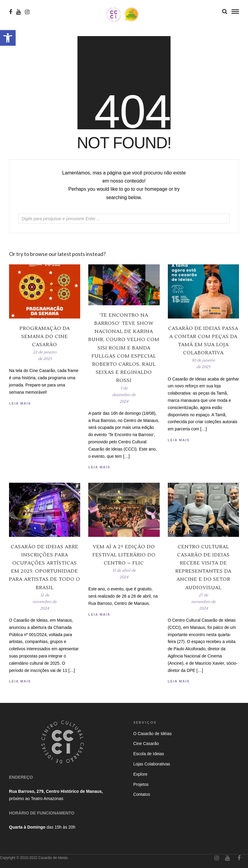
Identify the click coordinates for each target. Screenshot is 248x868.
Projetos (141, 784)
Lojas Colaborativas (152, 764)
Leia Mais (179, 440)
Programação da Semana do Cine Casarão (45, 337)
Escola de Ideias (149, 754)
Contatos (142, 794)
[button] (8, 38)
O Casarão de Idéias (153, 734)
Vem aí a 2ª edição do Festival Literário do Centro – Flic (124, 555)
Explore (140, 774)
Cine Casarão (146, 743)
